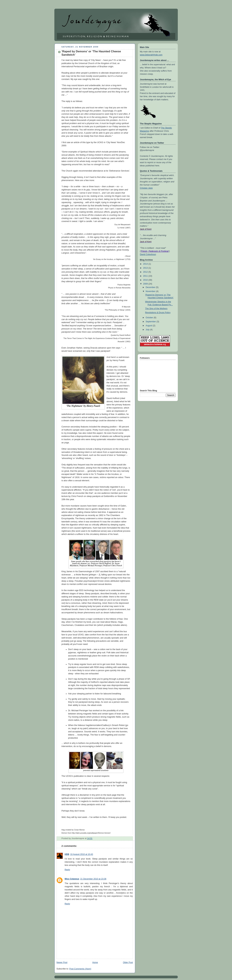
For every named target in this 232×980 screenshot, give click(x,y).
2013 (146, 268)
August (149, 326)
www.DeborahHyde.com (151, 55)
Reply (67, 870)
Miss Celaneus (72, 879)
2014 (146, 264)
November (151, 291)
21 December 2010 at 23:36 (93, 879)
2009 (146, 284)
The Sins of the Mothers (156, 309)
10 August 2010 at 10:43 (82, 854)
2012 (146, 272)
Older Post (128, 962)
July (148, 330)
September (151, 322)
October (150, 318)
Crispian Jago (146, 188)
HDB (67, 854)
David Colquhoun (148, 254)
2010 (146, 280)
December (151, 287)
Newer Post (62, 962)
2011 (146, 276)
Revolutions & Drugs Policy (158, 313)
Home (95, 962)
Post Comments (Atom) (80, 969)
